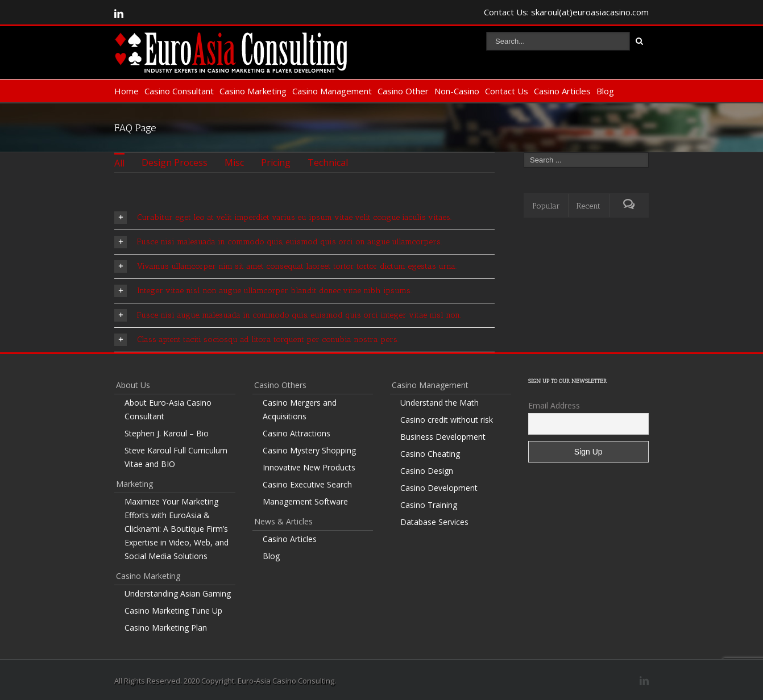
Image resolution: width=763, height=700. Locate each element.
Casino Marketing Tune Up (173, 611)
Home (127, 91)
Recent (588, 206)
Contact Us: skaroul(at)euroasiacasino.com (566, 12)
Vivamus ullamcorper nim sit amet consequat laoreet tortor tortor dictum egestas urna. (285, 266)
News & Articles (283, 521)
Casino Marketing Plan (166, 628)
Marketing (134, 484)
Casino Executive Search (307, 484)
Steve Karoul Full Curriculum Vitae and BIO (176, 457)
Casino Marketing (253, 91)
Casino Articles (562, 91)
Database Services (434, 522)
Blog (605, 91)
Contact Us (507, 91)
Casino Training (429, 505)
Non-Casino (457, 91)
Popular (546, 206)
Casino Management (332, 91)
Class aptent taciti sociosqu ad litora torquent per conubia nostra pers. (256, 340)
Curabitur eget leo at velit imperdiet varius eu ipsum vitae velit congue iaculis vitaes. (283, 218)
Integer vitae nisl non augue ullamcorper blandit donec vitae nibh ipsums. (263, 291)
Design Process (175, 163)
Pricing (276, 163)
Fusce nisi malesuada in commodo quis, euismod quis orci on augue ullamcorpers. (278, 242)
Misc (234, 163)
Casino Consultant (179, 91)
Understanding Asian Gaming (178, 593)
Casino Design (427, 471)
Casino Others (280, 385)
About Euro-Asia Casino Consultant (168, 409)
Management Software (305, 501)
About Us (133, 385)
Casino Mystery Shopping (309, 450)
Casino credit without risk (447, 420)
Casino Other (403, 91)
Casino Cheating (430, 454)
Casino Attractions (297, 433)
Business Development (443, 437)
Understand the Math (439, 403)
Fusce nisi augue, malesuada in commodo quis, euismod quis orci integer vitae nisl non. (288, 315)
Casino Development (439, 488)
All (119, 163)
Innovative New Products (309, 467)
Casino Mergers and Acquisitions (300, 409)
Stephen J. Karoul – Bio (167, 433)
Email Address (554, 405)
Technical (328, 163)
